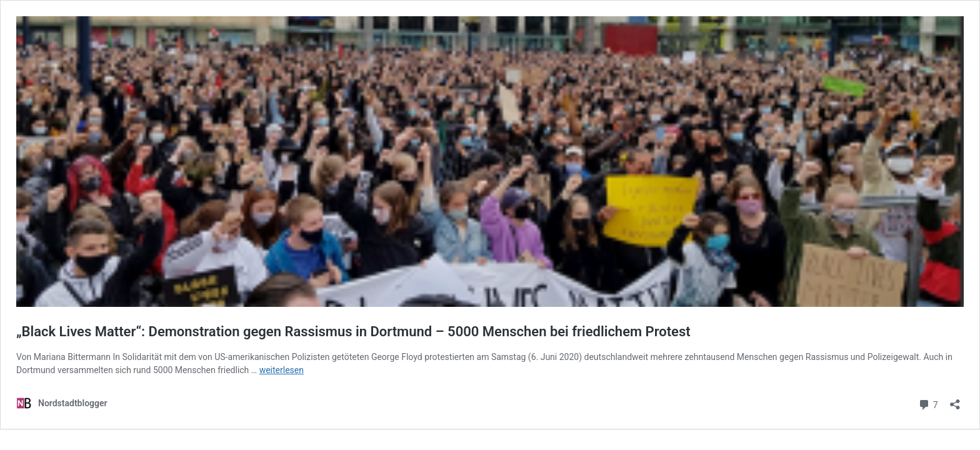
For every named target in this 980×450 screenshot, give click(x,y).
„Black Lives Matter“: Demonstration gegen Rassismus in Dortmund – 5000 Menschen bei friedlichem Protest (355, 332)
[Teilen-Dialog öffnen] (955, 400)
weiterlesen (282, 370)
